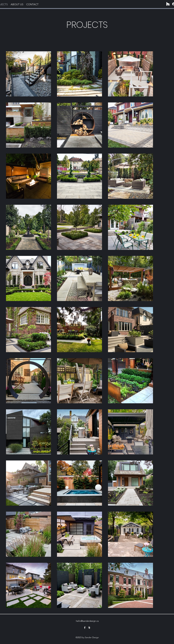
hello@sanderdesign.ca (87, 621)
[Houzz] (168, 4)
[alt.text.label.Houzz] (89, 628)
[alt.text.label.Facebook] (85, 628)
